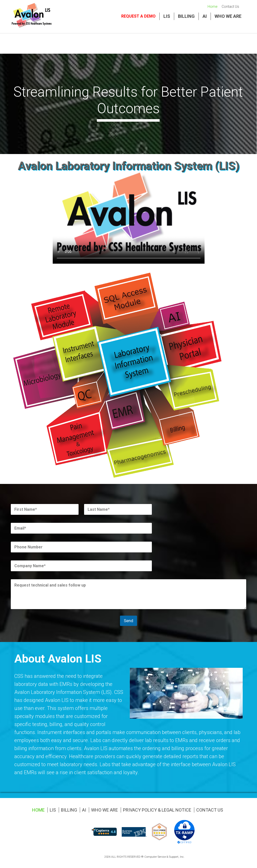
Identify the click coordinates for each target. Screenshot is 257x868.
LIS (167, 16)
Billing (186, 16)
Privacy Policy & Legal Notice (157, 810)
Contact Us (230, 7)
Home (212, 7)
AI (205, 16)
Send (128, 621)
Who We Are (228, 16)
